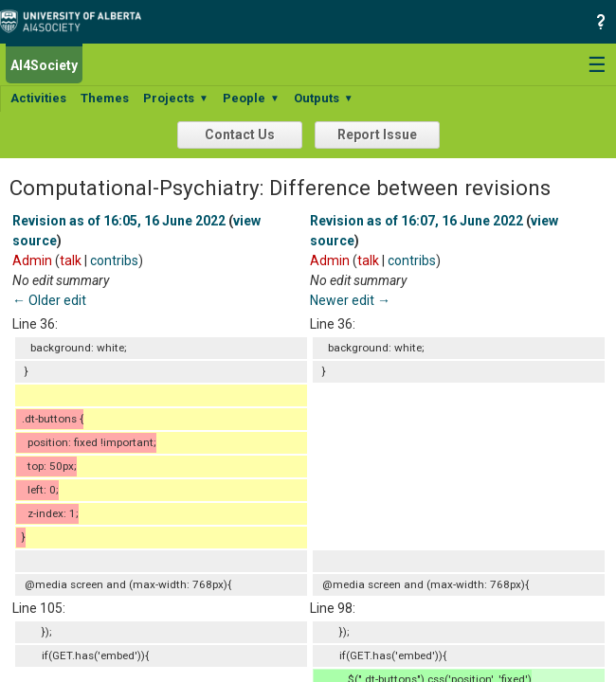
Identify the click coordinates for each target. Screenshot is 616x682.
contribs (114, 260)
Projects (176, 98)
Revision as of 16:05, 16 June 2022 (119, 221)
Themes (105, 98)
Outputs (324, 98)
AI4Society (44, 65)
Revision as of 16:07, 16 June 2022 (417, 221)
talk (71, 260)
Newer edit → (350, 300)
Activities (38, 98)
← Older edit (49, 300)
